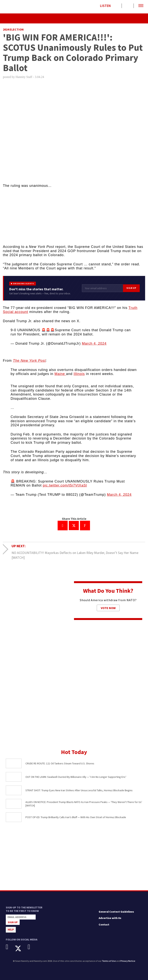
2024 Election (13, 29)
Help (11, 930)
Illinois (79, 374)
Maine (60, 374)
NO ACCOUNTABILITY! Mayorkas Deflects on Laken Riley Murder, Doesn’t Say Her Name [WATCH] (75, 555)
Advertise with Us (110, 918)
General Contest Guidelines (116, 912)
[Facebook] (10, 947)
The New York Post (29, 361)
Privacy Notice (128, 961)
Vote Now (108, 608)
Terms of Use (109, 961)
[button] (141, 6)
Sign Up (131, 288)
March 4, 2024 (94, 343)
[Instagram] (32, 947)
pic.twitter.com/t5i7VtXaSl (65, 485)
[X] (21, 948)
